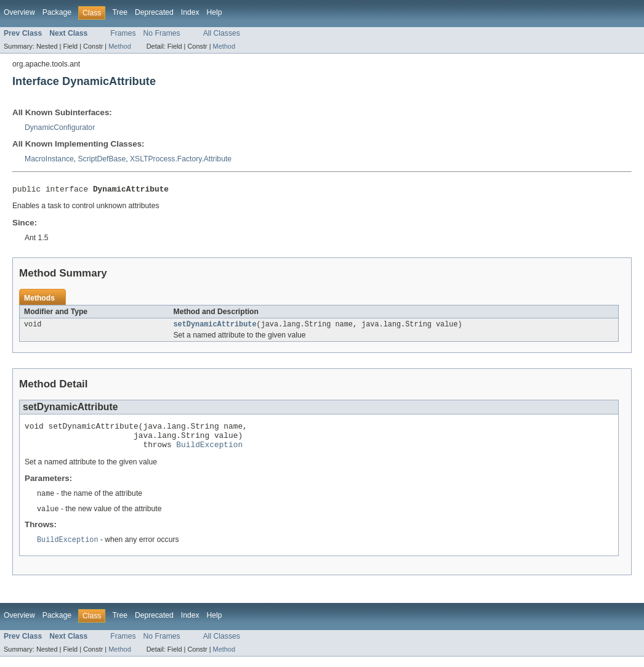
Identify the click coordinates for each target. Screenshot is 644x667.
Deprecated (154, 12)
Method (119, 46)
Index (190, 12)
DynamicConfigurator (60, 127)
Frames (123, 33)
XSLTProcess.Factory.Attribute (181, 159)
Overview (19, 12)
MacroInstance (49, 159)
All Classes (222, 33)
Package (57, 12)
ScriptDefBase (102, 159)
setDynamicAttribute (215, 327)
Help (215, 12)
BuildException (209, 453)
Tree (120, 12)
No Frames (162, 33)
